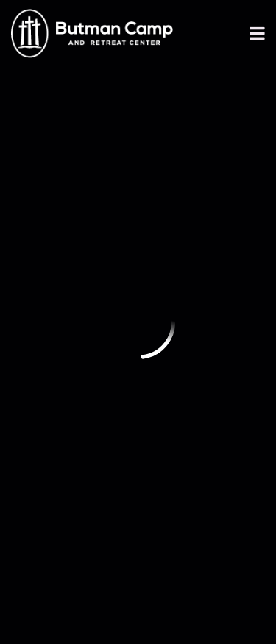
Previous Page (78, 111)
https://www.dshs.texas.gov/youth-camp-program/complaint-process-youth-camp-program (123, 428)
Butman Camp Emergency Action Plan (125, 507)
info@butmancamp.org (85, 260)
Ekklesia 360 (138, 608)
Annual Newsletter (77, 381)
